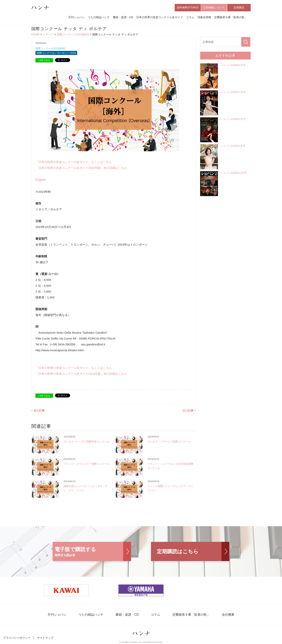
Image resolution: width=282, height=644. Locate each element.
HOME (35, 34)
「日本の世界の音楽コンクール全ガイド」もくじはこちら (74, 162)
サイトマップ (45, 638)
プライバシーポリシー (17, 638)
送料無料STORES (188, 7)
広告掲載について (214, 7)
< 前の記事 (38, 411)
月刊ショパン (76, 17)
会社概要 (228, 615)
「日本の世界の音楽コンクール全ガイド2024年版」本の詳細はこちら (81, 168)
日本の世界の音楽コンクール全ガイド (160, 17)
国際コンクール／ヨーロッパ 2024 (56, 53)
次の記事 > (189, 411)
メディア (48, 34)
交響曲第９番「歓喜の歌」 (231, 17)
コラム (190, 17)
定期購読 (239, 7)
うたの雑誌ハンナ (99, 17)
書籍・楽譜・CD (123, 17)
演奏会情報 (204, 17)
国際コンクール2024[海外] (73, 34)
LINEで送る (44, 60)
